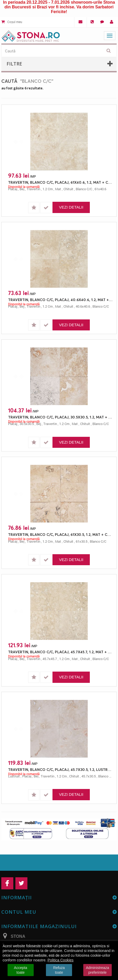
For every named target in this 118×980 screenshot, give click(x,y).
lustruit (14, 776)
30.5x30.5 (27, 424)
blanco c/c (84, 189)
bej (22, 189)
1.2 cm (48, 189)
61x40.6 (100, 189)
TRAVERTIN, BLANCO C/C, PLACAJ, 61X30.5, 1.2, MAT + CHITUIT (60, 534)
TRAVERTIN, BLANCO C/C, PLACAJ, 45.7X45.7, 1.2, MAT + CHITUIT (60, 652)
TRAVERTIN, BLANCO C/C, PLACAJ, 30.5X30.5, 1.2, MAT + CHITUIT (60, 417)
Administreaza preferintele (98, 970)
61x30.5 (82, 541)
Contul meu (19, 912)
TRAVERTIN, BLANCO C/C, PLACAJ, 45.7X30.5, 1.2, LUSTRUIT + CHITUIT (60, 769)
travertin (33, 189)
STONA (18, 936)
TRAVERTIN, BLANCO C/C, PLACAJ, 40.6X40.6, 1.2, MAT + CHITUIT (60, 300)
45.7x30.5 (89, 776)
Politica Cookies (61, 960)
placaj (13, 189)
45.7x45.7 (50, 659)
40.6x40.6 (83, 306)
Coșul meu (12, 22)
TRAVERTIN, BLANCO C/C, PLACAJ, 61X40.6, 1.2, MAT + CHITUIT (60, 182)
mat (58, 189)
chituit (68, 189)
